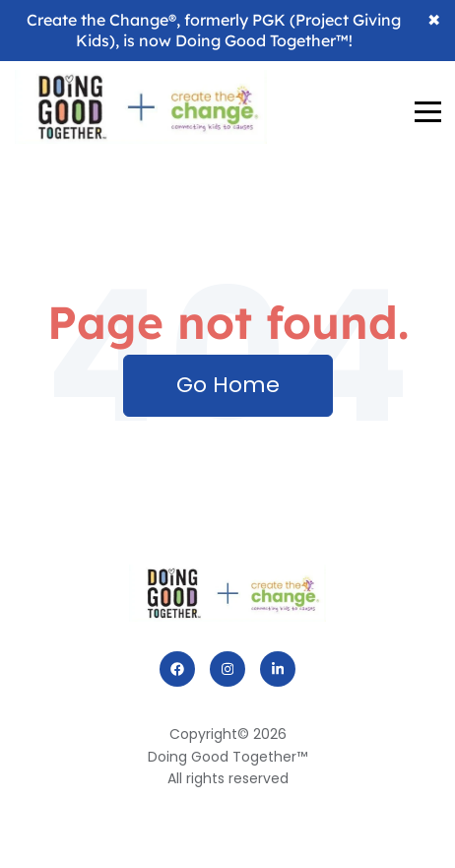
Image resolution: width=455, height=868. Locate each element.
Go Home (228, 385)
